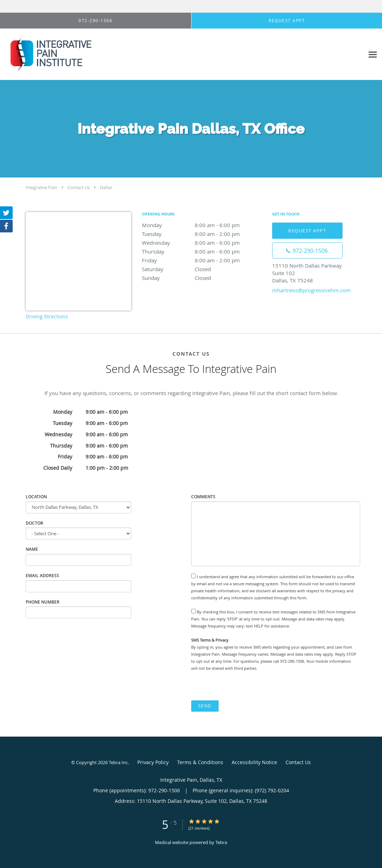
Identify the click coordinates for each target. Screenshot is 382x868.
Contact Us (79, 187)
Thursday (203, 251)
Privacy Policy (153, 762)
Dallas (106, 187)
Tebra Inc (118, 762)
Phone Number (43, 602)
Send (205, 706)
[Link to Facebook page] (6, 226)
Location (36, 497)
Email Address (42, 576)
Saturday (203, 269)
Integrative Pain (42, 187)
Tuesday (203, 234)
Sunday (203, 278)
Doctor (35, 523)
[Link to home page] (46, 54)
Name (32, 549)
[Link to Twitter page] (6, 213)
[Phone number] (307, 250)
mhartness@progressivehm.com (311, 290)
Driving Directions (47, 316)
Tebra (221, 842)
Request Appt (307, 231)
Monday (203, 225)
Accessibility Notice (254, 762)
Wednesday (203, 243)
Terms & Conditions (200, 762)
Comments (203, 497)
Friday (203, 260)
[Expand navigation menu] (373, 54)
